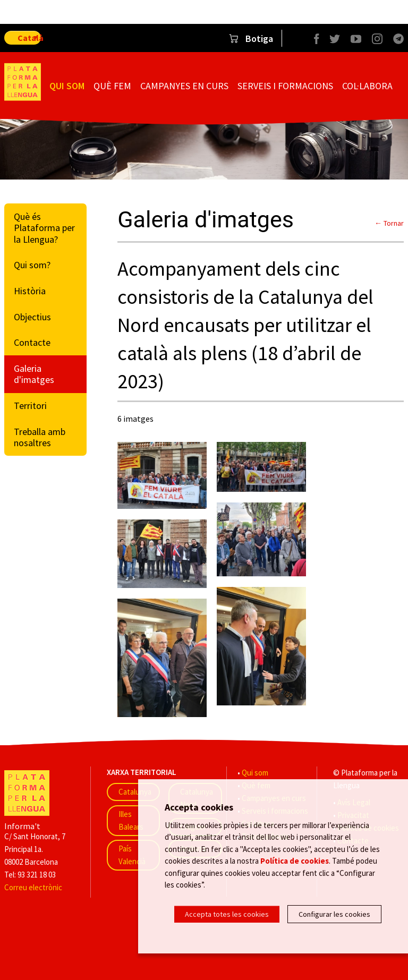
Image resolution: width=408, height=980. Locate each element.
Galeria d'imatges (34, 374)
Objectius (32, 317)
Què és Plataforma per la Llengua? (44, 228)
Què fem (112, 86)
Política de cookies (295, 864)
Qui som (67, 86)
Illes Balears (131, 820)
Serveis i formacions (285, 86)
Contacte (32, 342)
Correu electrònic (33, 887)
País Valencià (132, 855)
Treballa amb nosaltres (40, 437)
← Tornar (389, 223)
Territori (30, 406)
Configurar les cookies (334, 914)
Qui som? (32, 265)
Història (30, 291)
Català (29, 38)
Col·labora (367, 86)
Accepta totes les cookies (227, 914)
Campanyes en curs (184, 86)
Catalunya (135, 792)
